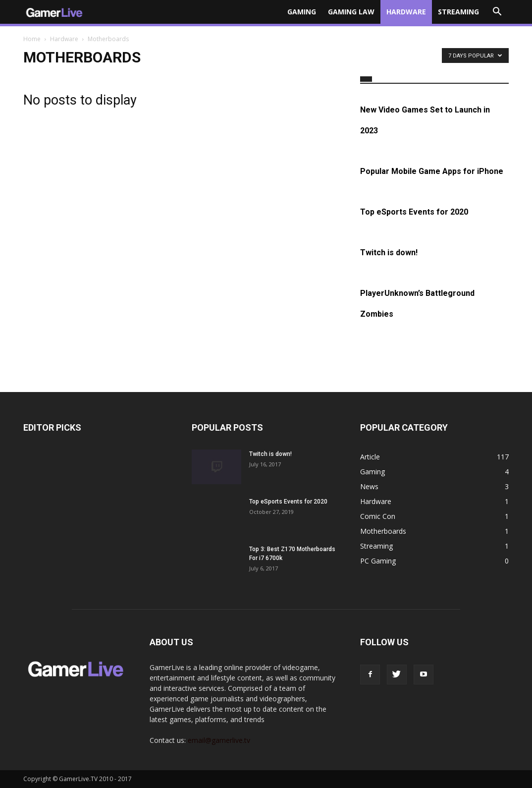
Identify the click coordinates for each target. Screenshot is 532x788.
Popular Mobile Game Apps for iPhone (432, 171)
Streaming (458, 12)
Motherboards (383, 531)
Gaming (302, 12)
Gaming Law (351, 12)
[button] (497, 12)
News (369, 486)
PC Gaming (378, 561)
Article (370, 457)
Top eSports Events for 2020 (414, 212)
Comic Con (378, 516)
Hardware (406, 12)
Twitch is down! (389, 253)
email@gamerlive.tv (219, 740)
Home (32, 39)
